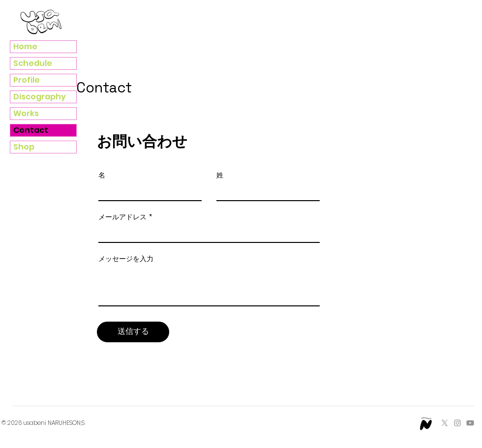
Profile (27, 80)
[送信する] (133, 332)
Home (25, 46)
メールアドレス (122, 217)
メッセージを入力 (126, 259)
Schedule (33, 63)
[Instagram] (457, 423)
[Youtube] (470, 423)
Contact (31, 130)
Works (26, 113)
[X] (445, 423)
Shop (24, 147)
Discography (40, 97)
